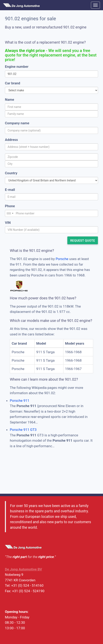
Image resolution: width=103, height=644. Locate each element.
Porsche (62, 259)
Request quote (83, 241)
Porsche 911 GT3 (23, 430)
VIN (8, 223)
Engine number (17, 67)
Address (11, 140)
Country (11, 173)
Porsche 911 (20, 401)
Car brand (12, 83)
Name (10, 100)
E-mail (10, 190)
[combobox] (10, 213)
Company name (17, 123)
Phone (10, 206)
